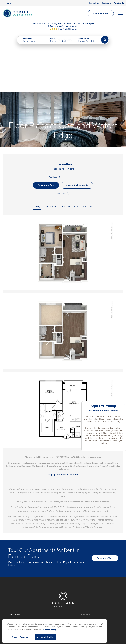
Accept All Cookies (45, 636)
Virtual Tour (51, 147)
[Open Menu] (120, 14)
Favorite (63, 134)
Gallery (37, 147)
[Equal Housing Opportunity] (10, 578)
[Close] (102, 623)
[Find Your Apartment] (105, 40)
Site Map (76, 618)
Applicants (119, 3)
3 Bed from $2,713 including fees (63, 26)
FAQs (50, 415)
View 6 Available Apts (77, 126)
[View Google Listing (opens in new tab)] (63, 30)
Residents (106, 3)
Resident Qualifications (67, 415)
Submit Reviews (62, 618)
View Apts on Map (69, 147)
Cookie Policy (50, 629)
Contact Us (94, 3)
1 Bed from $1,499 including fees (46, 24)
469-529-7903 (16, 562)
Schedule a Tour (101, 14)
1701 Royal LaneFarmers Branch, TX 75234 (23, 569)
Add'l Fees (54, 118)
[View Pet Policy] (33, 578)
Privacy (49, 618)
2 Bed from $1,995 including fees (80, 24)
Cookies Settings (20, 636)
